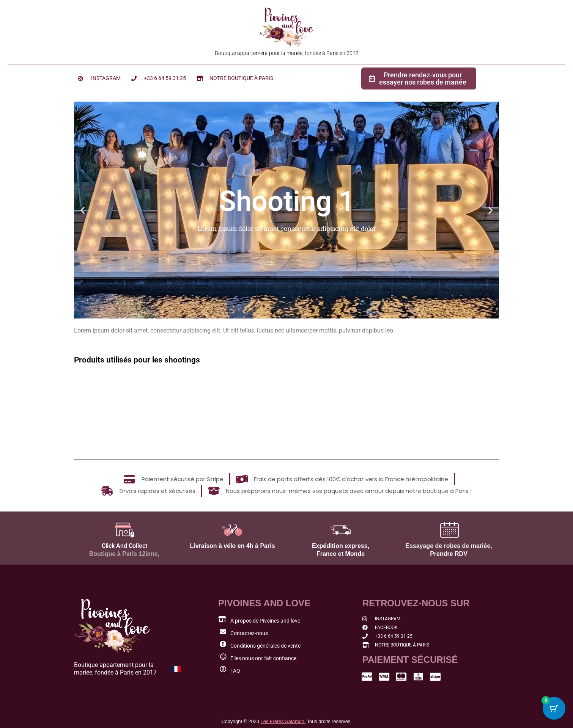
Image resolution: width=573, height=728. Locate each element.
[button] (83, 210)
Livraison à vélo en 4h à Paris (232, 546)
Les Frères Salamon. (283, 721)
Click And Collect (124, 546)
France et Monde (341, 554)
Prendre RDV (449, 554)
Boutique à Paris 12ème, (124, 554)
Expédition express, (341, 546)
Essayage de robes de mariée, (449, 546)
